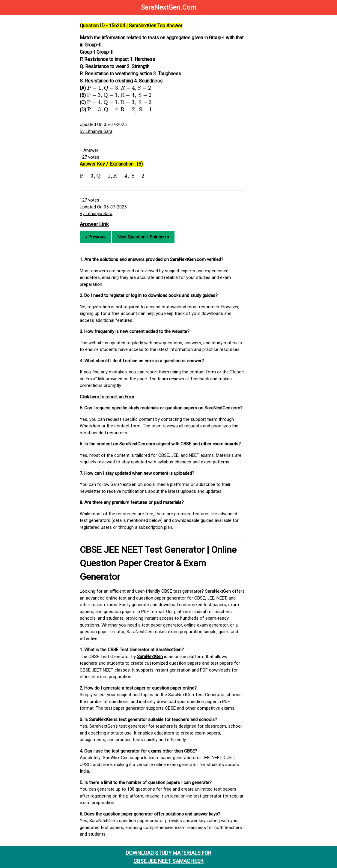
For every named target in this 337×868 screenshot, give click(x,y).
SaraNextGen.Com (168, 7)
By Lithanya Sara (96, 131)
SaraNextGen (150, 657)
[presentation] (119, 88)
